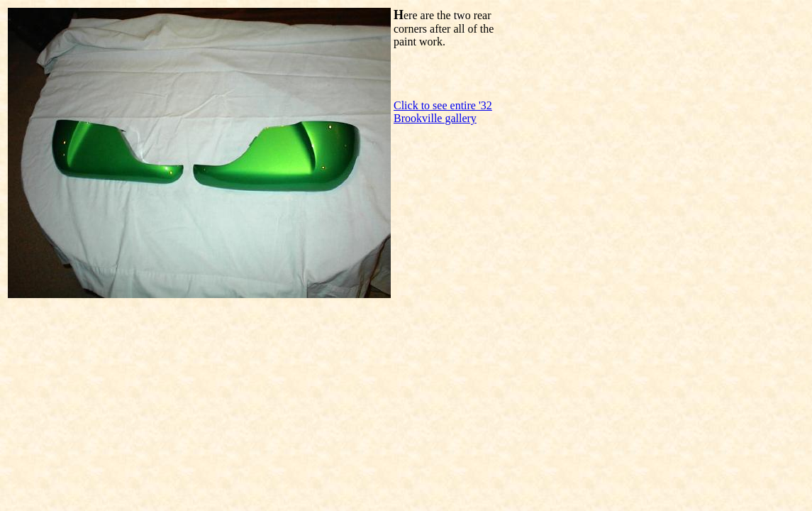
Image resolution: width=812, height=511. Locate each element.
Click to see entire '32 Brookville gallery (443, 112)
